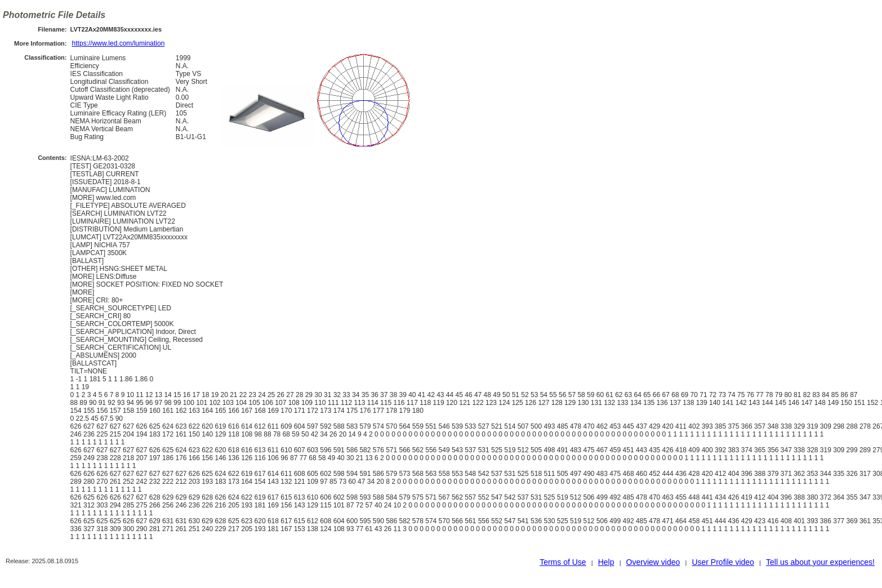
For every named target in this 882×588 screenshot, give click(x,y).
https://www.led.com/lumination (119, 43)
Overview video (653, 562)
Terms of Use (563, 562)
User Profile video (723, 562)
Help (606, 562)
